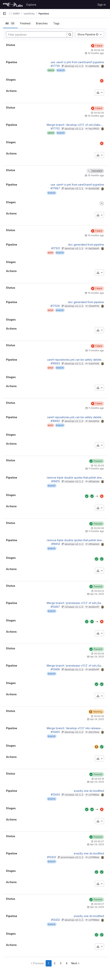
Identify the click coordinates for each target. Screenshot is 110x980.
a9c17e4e (94, 732)
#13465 (55, 732)
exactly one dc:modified (89, 791)
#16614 (56, 544)
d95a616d (94, 482)
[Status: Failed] (97, 46)
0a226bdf (94, 249)
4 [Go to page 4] (67, 963)
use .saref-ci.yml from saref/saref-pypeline (77, 62)
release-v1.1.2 (74, 607)
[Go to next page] (76, 963)
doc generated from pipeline (86, 245)
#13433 (52, 857)
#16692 (55, 421)
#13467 (55, 607)
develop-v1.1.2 (74, 66)
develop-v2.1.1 (74, 129)
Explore (31, 5)
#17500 (55, 306)
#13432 (55, 920)
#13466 (55, 669)
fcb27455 (94, 364)
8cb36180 (94, 189)
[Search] (35, 34)
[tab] (10, 23)
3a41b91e (94, 421)
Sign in (102, 5)
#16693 (55, 363)
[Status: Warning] (96, 712)
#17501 (56, 248)
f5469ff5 (94, 306)
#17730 (55, 66)
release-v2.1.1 (74, 482)
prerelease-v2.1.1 (72, 857)
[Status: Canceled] (95, 171)
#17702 (55, 128)
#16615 (56, 481)
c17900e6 (94, 795)
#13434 (55, 795)
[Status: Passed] (96, 461)
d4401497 (94, 607)
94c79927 (94, 129)
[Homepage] (13, 4)
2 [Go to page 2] (55, 963)
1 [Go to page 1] (49, 963)
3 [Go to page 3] (61, 963)
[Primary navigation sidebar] (5, 13)
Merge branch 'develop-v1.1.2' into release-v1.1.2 (77, 728)
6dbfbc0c (94, 66)
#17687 (55, 188)
